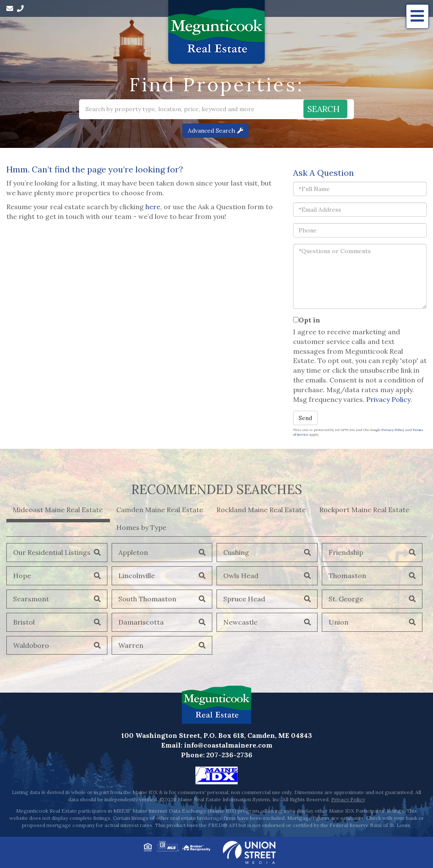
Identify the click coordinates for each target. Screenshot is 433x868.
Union (338, 622)
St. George (346, 599)
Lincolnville (137, 576)
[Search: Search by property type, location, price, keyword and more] (171, 109)
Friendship (346, 552)
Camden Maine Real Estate (160, 510)
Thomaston (347, 576)
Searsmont (31, 599)
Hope (22, 576)
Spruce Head (244, 599)
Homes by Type (141, 527)
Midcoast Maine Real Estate (58, 510)
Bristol (24, 622)
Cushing (236, 552)
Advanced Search (211, 131)
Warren (131, 645)
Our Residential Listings (52, 552)
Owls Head (241, 576)
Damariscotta (141, 622)
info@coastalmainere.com (228, 745)
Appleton (133, 552)
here (153, 207)
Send (305, 418)
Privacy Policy (388, 399)
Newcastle (240, 622)
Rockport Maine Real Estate (364, 510)
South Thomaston (147, 599)
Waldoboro (31, 645)
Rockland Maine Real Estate (261, 510)
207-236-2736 (229, 755)
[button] (321, 109)
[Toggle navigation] (417, 16)
